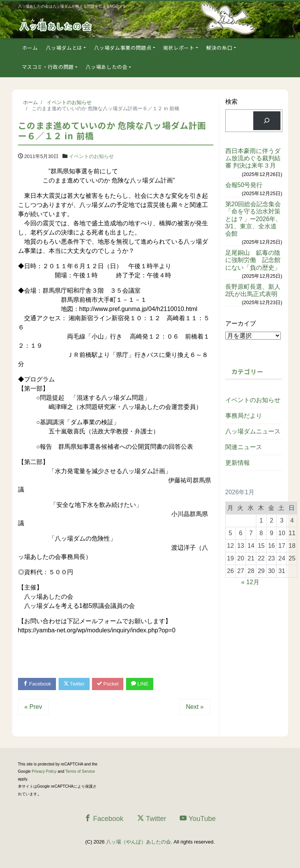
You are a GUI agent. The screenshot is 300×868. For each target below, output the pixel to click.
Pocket (108, 684)
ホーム (30, 48)
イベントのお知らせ (91, 156)
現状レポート (179, 48)
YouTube (198, 818)
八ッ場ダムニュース (253, 431)
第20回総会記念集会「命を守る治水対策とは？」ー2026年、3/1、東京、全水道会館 (254, 219)
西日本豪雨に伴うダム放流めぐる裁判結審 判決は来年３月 (253, 158)
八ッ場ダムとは (64, 48)
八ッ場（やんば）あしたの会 (139, 842)
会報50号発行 (244, 185)
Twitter (74, 684)
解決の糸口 (219, 48)
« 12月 (250, 582)
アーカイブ (241, 323)
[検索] (267, 121)
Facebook (37, 684)
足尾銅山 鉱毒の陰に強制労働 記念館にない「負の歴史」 (253, 260)
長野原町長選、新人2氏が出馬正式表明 (253, 290)
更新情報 (238, 463)
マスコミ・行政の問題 (48, 67)
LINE (140, 684)
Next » (195, 707)
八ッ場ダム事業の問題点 (123, 48)
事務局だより (244, 416)
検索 (231, 102)
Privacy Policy (44, 771)
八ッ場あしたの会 (106, 67)
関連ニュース (244, 447)
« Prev (33, 707)
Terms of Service (80, 771)
